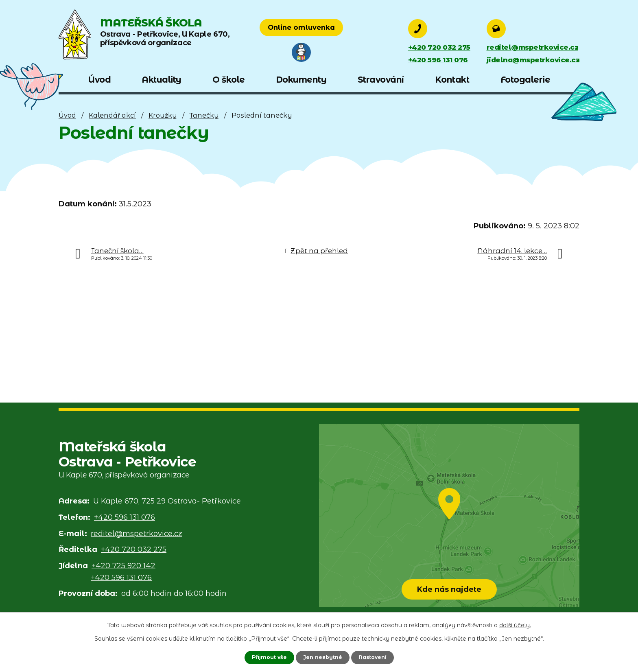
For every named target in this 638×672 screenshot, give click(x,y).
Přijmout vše (265, 657)
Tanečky (204, 115)
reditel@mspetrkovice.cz (530, 47)
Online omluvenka (343, 28)
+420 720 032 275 (442, 47)
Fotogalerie (525, 80)
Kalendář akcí (112, 115)
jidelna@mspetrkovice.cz (531, 60)
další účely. (515, 624)
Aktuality (162, 80)
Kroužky (163, 115)
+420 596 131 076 (440, 60)
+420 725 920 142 (123, 566)
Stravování (381, 80)
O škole (229, 80)
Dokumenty (301, 80)
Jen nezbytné (322, 657)
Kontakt (452, 80)
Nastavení (376, 657)
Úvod (67, 115)
